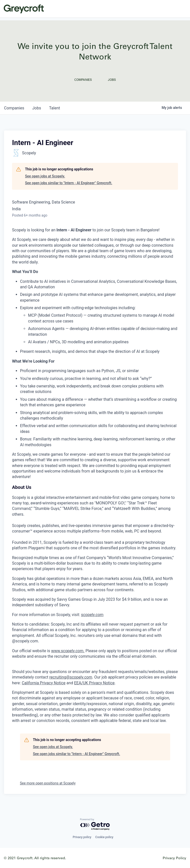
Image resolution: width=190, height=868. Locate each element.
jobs (37, 108)
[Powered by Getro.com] (95, 824)
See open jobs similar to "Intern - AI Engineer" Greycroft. (69, 183)
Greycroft (24, 9)
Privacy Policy (174, 858)
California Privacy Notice (44, 683)
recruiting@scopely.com (71, 677)
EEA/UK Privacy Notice (94, 683)
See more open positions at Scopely (48, 783)
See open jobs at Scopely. (45, 176)
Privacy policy (82, 837)
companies (14, 108)
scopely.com (92, 615)
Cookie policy (104, 837)
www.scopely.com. (68, 651)
